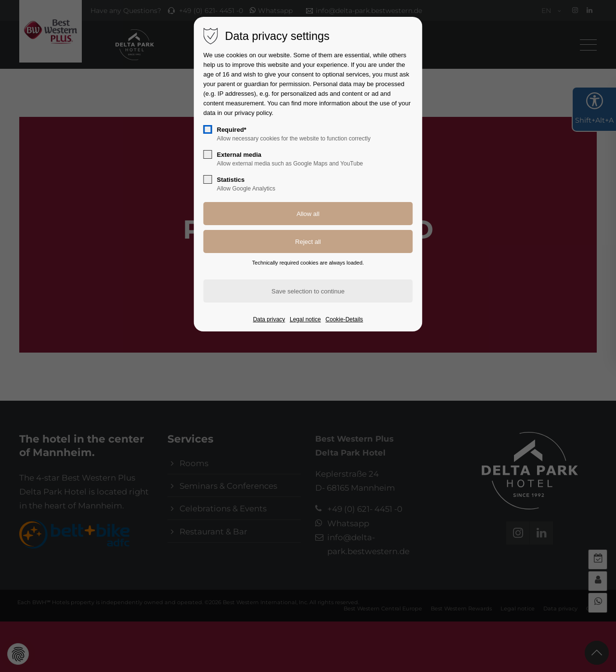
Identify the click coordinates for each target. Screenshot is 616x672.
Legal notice (305, 319)
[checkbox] (208, 129)
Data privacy (269, 319)
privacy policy (253, 113)
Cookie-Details (344, 319)
